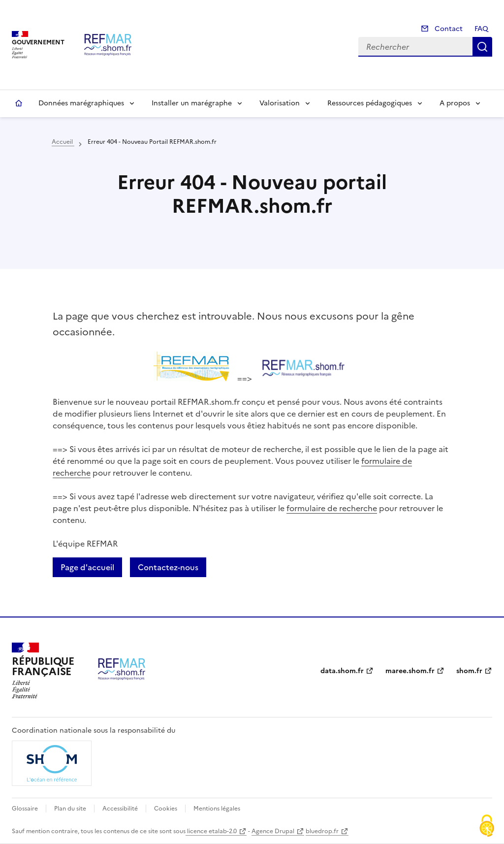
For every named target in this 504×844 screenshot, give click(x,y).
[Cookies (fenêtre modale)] (487, 827)
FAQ (481, 29)
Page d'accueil (87, 567)
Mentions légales (217, 809)
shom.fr (469, 671)
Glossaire (25, 809)
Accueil (19, 103)
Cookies (166, 809)
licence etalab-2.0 (211, 831)
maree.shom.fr (410, 671)
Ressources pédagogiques (370, 103)
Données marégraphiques (81, 103)
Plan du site (70, 809)
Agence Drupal (273, 831)
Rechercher (482, 47)
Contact (448, 29)
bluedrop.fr (322, 831)
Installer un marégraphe (192, 103)
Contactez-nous (168, 567)
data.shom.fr (342, 671)
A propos (455, 103)
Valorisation (280, 103)
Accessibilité (120, 809)
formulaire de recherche (332, 508)
